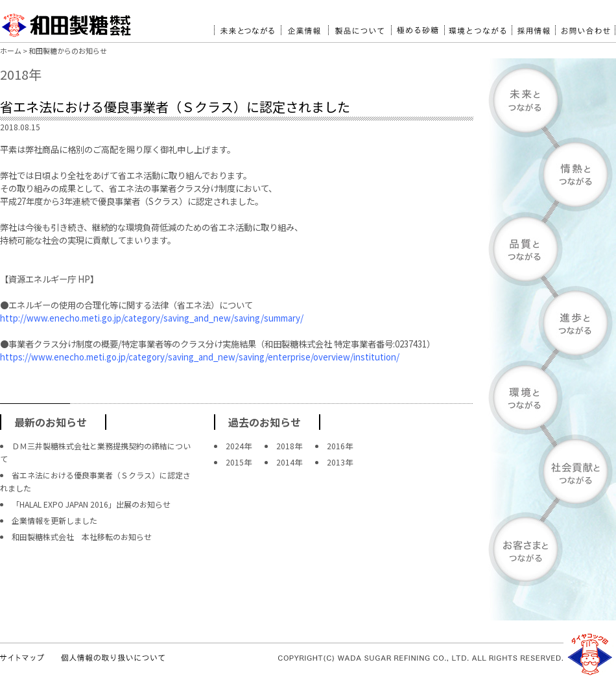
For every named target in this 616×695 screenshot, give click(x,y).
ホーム (11, 51)
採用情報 (533, 25)
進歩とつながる (552, 323)
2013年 (340, 462)
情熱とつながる (552, 174)
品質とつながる (552, 249)
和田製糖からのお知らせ (68, 51)
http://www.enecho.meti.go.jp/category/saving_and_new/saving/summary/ (152, 318)
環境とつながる (478, 25)
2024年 (239, 446)
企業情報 (304, 25)
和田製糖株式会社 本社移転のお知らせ (82, 536)
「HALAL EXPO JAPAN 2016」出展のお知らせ (91, 504)
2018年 (289, 446)
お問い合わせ (585, 25)
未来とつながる (247, 25)
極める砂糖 (418, 25)
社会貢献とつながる (552, 472)
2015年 (239, 462)
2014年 (289, 462)
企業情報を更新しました (54, 520)
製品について (360, 25)
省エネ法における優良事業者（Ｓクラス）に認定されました (175, 107)
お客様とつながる (552, 548)
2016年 (340, 446)
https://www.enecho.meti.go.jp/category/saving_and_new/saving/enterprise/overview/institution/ (200, 357)
